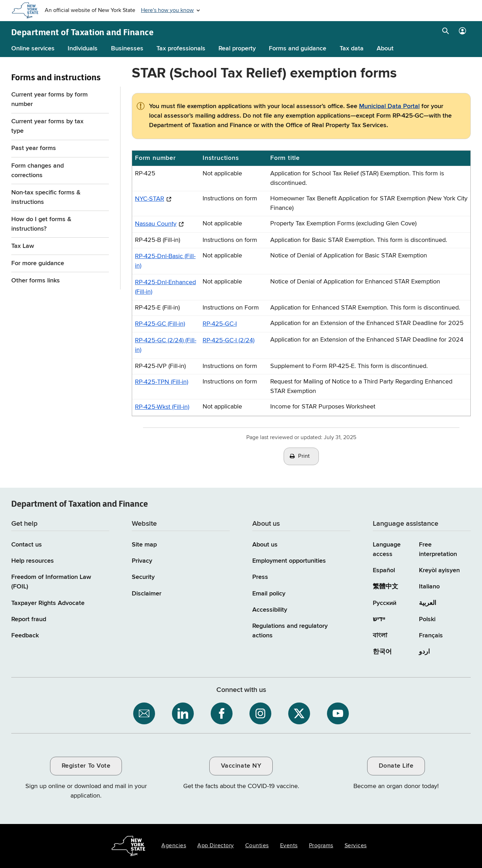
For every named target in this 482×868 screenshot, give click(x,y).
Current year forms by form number (50, 99)
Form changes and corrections (38, 171)
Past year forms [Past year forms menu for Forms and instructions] (34, 148)
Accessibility (270, 610)
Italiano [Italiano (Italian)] (429, 587)
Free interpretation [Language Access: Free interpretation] (438, 549)
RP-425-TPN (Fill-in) (162, 382)
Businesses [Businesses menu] (127, 49)
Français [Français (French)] (431, 636)
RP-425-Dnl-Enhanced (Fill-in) (165, 287)
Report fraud (29, 619)
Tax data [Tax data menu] (352, 49)
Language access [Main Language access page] (387, 549)
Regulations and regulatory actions (290, 631)
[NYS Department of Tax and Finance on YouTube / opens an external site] (338, 713)
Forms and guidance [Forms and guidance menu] (298, 49)
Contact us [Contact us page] (27, 545)
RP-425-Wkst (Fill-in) (162, 407)
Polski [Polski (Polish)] (427, 619)
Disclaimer (147, 594)
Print (304, 456)
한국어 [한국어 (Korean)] (382, 652)
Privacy (142, 561)
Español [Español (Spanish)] (384, 570)
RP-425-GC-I (220, 324)
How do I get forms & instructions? (41, 224)
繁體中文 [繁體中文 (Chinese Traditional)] (385, 587)
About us (265, 545)
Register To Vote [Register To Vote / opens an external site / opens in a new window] (86, 766)
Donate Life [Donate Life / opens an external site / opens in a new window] (396, 766)
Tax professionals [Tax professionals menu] (181, 49)
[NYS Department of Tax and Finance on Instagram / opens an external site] (260, 713)
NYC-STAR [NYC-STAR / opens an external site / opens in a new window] (150, 199)
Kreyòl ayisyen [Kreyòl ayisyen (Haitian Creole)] (439, 570)
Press (260, 577)
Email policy (269, 594)
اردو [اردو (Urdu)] (424, 652)
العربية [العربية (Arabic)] (428, 603)
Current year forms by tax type (47, 126)
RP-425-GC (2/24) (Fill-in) (166, 345)
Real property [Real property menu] (237, 49)
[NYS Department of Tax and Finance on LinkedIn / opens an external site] (183, 713)
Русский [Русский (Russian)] (385, 603)
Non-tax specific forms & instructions (46, 197)
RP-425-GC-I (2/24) (228, 341)
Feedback (25, 636)
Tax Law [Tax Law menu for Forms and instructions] (23, 246)
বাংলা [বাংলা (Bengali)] (380, 636)
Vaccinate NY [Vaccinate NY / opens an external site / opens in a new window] (241, 766)
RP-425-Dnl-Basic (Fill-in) (165, 261)
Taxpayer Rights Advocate (48, 603)
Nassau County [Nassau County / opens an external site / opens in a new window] (156, 224)
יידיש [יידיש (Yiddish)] (379, 619)
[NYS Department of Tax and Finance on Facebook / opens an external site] (222, 713)
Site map (144, 545)
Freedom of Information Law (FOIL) (51, 582)
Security (143, 577)
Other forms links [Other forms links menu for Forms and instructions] (36, 281)
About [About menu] (385, 49)
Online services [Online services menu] (33, 49)
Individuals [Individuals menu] (83, 49)
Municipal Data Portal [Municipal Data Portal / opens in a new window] (389, 106)
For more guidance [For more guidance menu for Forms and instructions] (38, 263)
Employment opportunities (289, 561)
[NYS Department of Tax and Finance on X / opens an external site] (299, 713)
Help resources (33, 561)
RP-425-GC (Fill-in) (160, 324)
